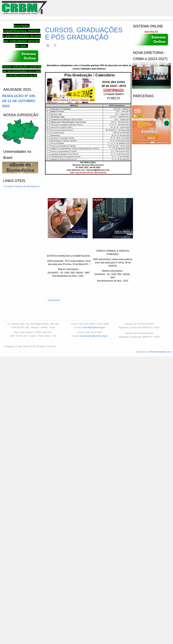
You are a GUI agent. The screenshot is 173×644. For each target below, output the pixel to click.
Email (55, 45)
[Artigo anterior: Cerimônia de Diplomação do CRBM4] (54, 300)
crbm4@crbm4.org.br (94, 327)
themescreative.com (160, 352)
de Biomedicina (31, 186)
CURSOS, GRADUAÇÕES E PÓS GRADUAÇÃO (84, 34)
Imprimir (48, 45)
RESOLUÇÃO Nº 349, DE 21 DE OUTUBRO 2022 (19, 101)
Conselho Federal (13, 186)
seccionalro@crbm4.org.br (94, 336)
